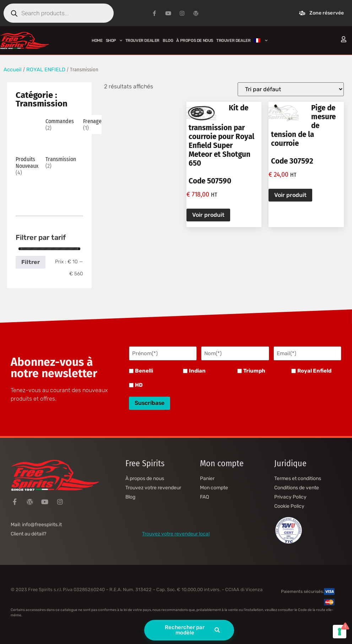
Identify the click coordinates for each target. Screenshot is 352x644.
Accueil (13, 70)
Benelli (144, 371)
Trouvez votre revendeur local (176, 533)
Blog (168, 40)
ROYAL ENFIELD (46, 70)
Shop (114, 40)
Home (97, 40)
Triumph (254, 371)
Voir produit (208, 215)
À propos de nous (195, 40)
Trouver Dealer (142, 40)
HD (139, 385)
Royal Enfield (314, 371)
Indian (197, 371)
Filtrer (31, 262)
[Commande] (291, 89)
